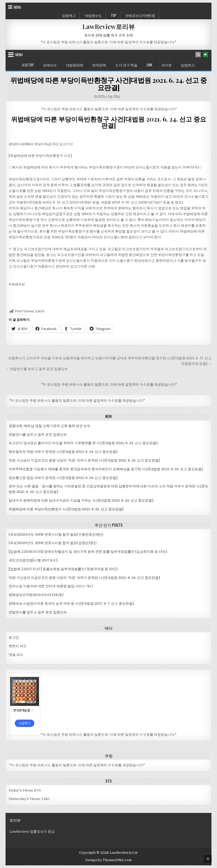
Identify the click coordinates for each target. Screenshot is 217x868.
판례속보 (50, 65)
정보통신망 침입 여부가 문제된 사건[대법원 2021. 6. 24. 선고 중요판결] (63, 478)
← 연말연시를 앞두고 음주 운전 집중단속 (37, 369)
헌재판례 (99, 65)
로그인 (14, 637)
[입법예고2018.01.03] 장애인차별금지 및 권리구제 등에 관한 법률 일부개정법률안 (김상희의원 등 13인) (88, 552)
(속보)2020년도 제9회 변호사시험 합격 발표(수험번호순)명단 (56, 534)
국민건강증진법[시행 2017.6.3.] (33, 560)
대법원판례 (74, 65)
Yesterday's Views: (25, 799)
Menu (17, 7)
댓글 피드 (16, 655)
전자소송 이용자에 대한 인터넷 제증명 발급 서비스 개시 (51, 586)
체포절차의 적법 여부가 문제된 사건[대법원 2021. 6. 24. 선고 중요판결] (63, 452)
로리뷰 (167, 65)
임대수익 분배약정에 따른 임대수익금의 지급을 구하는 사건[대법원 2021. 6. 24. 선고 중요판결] (81, 500)
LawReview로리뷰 (108, 26)
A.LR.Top (28, 65)
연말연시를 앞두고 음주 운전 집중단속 (38, 435)
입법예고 (69, 15)
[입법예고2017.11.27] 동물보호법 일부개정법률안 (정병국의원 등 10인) (63, 569)
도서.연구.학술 (126, 65)
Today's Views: (21, 790)
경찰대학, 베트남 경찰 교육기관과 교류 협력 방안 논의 (50, 426)
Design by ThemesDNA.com (108, 860)
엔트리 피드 (18, 646)
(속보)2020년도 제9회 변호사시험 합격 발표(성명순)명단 (53, 543)
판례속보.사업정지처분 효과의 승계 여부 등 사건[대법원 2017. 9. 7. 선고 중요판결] (71, 603)
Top (114, 15)
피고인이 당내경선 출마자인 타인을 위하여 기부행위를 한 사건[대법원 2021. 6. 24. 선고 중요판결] (83, 443)
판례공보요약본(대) (140, 15)
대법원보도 (93, 15)
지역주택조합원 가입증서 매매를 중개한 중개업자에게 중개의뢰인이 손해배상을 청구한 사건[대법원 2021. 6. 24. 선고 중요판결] (106, 469)
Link (149, 65)
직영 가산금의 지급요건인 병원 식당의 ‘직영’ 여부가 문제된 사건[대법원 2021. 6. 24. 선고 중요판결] (84, 460)
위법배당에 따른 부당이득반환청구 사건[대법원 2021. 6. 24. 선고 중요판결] (109, 84)
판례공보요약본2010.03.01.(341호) (36, 595)
